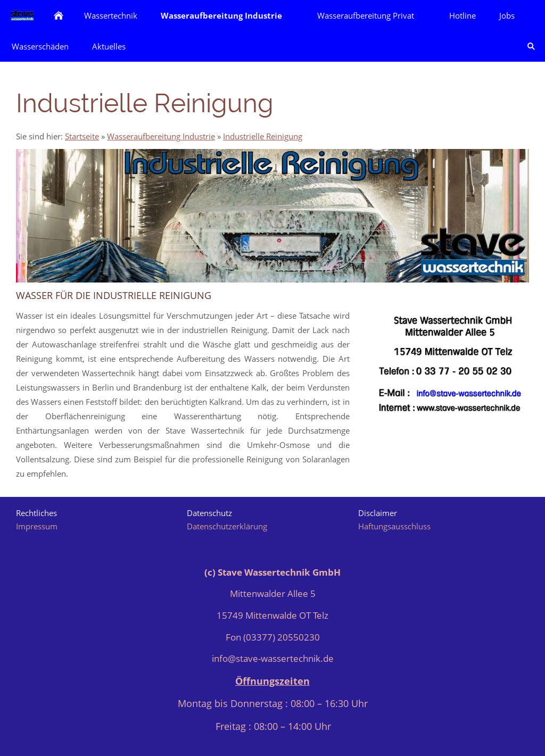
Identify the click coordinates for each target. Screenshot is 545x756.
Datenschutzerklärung (227, 526)
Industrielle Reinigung (263, 136)
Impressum (37, 526)
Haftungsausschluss (394, 526)
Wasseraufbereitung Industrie (161, 136)
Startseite (82, 136)
